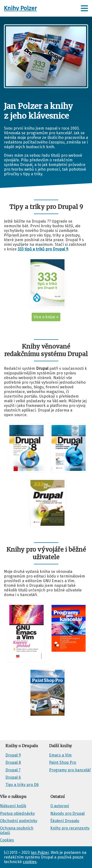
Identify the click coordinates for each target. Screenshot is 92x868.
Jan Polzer (40, 852)
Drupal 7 (13, 770)
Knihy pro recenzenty (70, 828)
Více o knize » (46, 317)
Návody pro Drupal (67, 813)
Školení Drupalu (65, 821)
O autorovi (60, 806)
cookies (30, 862)
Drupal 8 (13, 762)
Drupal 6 (13, 777)
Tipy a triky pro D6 (22, 785)
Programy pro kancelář (70, 770)
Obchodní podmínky (19, 821)
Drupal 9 (13, 755)
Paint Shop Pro (63, 762)
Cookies (7, 840)
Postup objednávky (17, 813)
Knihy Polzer (20, 8)
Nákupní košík (13, 806)
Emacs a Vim (60, 755)
